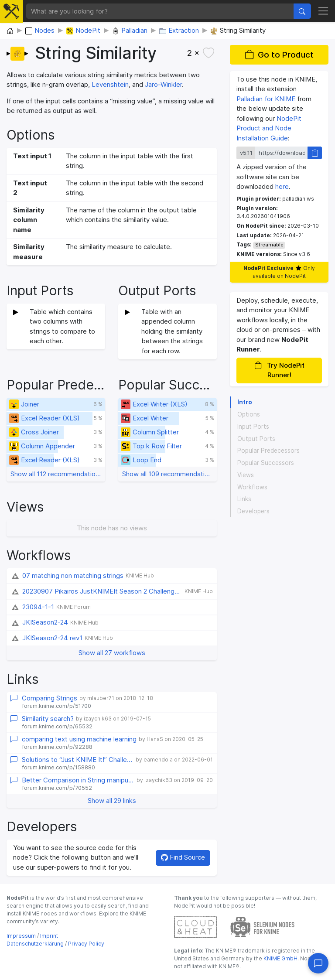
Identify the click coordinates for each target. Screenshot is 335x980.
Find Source (183, 857)
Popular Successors (266, 463)
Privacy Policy (86, 944)
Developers (253, 511)
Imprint (49, 936)
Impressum (21, 936)
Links (244, 499)
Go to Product (279, 55)
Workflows (252, 487)
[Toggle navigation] (323, 11)
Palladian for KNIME (266, 99)
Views (246, 475)
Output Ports (256, 439)
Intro (245, 402)
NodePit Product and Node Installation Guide (269, 128)
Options (249, 414)
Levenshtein (110, 84)
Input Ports (253, 427)
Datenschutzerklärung (35, 944)
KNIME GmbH (280, 958)
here (282, 186)
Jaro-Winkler (163, 84)
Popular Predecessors (268, 451)
